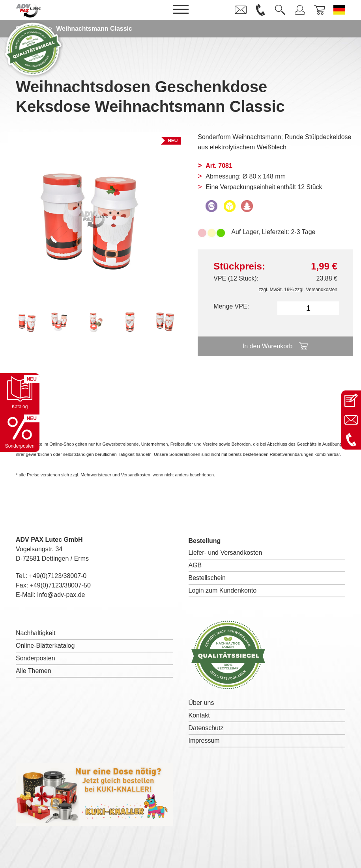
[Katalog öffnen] (20, 393)
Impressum (204, 741)
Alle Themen (34, 671)
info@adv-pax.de (61, 595)
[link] (241, 10)
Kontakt (199, 715)
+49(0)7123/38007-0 (58, 576)
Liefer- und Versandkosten (225, 553)
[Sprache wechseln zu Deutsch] (339, 10)
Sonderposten (36, 658)
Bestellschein (207, 578)
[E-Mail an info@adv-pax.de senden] (351, 420)
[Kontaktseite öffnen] (351, 400)
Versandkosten (322, 290)
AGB (195, 565)
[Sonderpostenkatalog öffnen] (20, 432)
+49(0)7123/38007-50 (60, 585)
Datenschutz (206, 728)
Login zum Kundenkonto (223, 590)
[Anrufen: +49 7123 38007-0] (351, 440)
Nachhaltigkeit (36, 633)
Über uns (201, 703)
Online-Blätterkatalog (45, 646)
